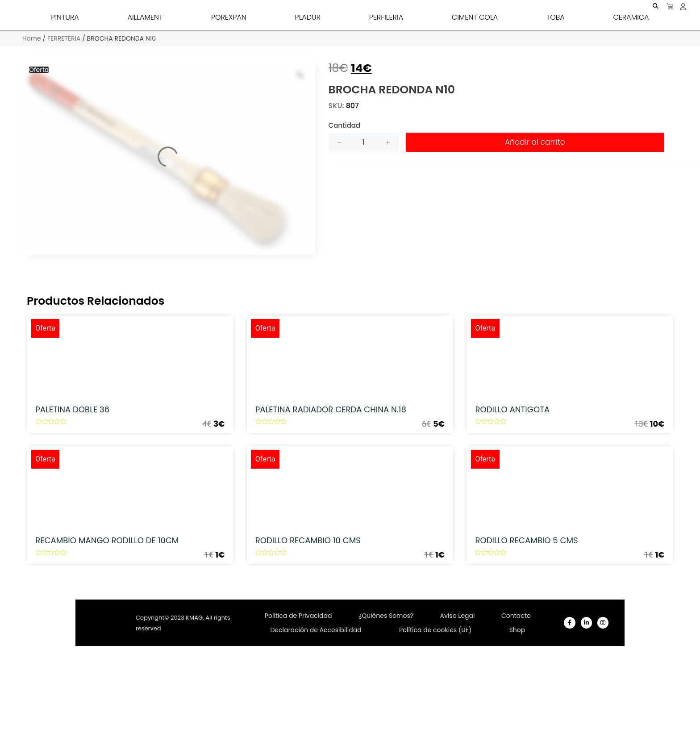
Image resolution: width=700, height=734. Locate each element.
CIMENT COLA (475, 17)
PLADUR (308, 17)
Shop (517, 702)
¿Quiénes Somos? (386, 681)
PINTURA (65, 17)
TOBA (556, 17)
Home (32, 38)
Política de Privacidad (298, 681)
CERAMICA (631, 17)
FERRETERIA (64, 38)
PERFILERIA (386, 17)
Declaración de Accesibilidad (316, 702)
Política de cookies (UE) (435, 702)
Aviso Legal (458, 681)
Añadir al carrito (535, 142)
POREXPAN (229, 17)
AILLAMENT (145, 17)
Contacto (516, 681)
